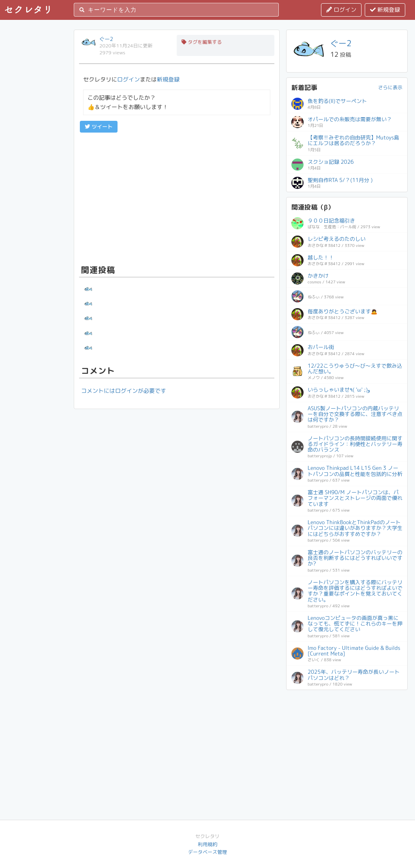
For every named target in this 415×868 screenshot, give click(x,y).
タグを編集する (202, 42)
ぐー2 (106, 39)
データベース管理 (207, 852)
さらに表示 (390, 87)
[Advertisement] (177, 197)
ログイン (341, 10)
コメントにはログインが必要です (124, 391)
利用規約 (207, 844)
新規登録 (385, 10)
